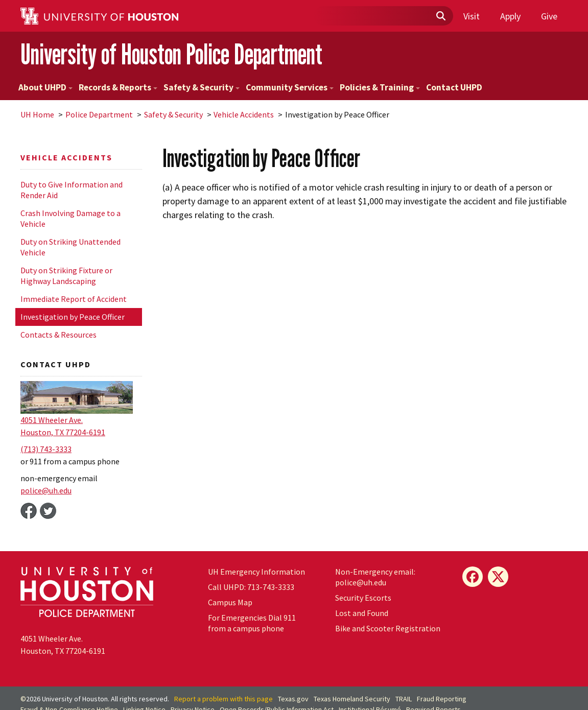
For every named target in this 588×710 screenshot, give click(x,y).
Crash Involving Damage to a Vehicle (70, 218)
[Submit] (440, 16)
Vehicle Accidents (244, 114)
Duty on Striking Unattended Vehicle (70, 247)
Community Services (290, 87)
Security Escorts (363, 598)
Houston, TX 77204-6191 (63, 432)
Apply (510, 16)
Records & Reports (118, 87)
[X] (498, 577)
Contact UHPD (454, 87)
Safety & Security (202, 87)
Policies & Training (380, 87)
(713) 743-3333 (46, 449)
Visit (472, 16)
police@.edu (46, 490)
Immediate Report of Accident (74, 299)
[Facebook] (473, 577)
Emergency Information (256, 572)
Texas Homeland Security (352, 699)
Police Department (99, 114)
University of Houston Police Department (171, 54)
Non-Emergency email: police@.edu (375, 577)
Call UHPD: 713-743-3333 (251, 587)
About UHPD (45, 87)
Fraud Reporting (442, 699)
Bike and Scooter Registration (388, 628)
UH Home (37, 114)
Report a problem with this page (224, 699)
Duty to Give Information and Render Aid (72, 190)
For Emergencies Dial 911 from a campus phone (252, 623)
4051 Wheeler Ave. (52, 420)
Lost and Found (362, 613)
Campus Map (230, 602)
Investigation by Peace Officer (73, 317)
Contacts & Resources (58, 335)
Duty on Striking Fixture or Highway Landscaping (66, 276)
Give (549, 16)
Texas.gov (293, 699)
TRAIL (404, 699)
